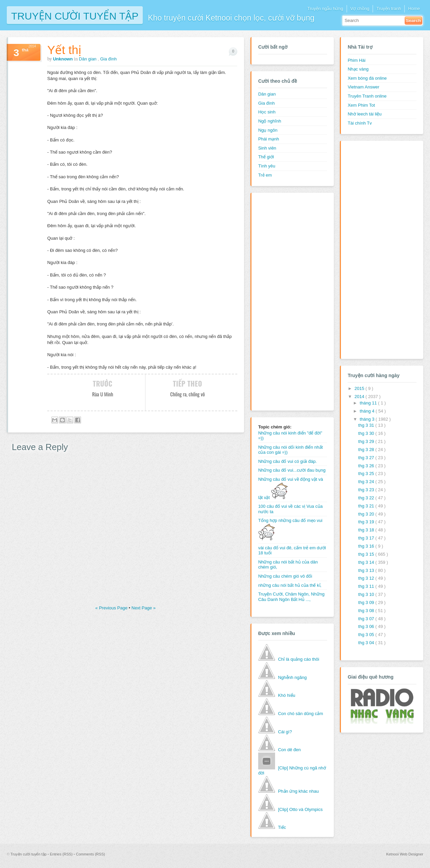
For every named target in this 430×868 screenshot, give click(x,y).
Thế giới (266, 157)
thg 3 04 (367, 643)
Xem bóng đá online (367, 78)
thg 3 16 (367, 546)
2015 (360, 388)
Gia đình (109, 59)
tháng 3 (368, 419)
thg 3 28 (367, 450)
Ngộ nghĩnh (270, 121)
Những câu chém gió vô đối (285, 576)
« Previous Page (112, 608)
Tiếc (282, 827)
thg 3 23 (367, 490)
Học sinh (267, 112)
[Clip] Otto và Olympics (300, 809)
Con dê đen (289, 750)
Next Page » (144, 608)
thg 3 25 (367, 474)
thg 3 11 (367, 586)
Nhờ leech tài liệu (365, 114)
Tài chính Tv (360, 123)
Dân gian (88, 59)
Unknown (63, 59)
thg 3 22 (367, 498)
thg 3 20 (367, 514)
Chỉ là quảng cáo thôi (299, 659)
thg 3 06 (367, 626)
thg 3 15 (367, 554)
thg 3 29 (367, 441)
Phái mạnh (269, 139)
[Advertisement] (285, 301)
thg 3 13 (367, 570)
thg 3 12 (367, 578)
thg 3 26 (367, 466)
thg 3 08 (367, 611)
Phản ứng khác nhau (299, 791)
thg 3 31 (367, 425)
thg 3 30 (367, 433)
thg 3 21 (367, 506)
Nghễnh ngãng (292, 677)
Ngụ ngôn (268, 130)
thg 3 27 (367, 458)
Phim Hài (357, 60)
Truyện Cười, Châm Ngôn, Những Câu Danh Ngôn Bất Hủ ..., (291, 597)
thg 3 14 (367, 562)
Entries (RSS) (62, 854)
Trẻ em (265, 175)
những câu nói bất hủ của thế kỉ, (290, 585)
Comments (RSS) (90, 854)
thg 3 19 (367, 522)
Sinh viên (267, 148)
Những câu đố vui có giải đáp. (288, 461)
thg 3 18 (367, 530)
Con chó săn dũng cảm (301, 714)
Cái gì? (285, 732)
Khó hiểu (287, 695)
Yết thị (64, 50)
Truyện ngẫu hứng (325, 9)
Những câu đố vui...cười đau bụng (292, 470)
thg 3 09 (367, 602)
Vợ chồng (360, 9)
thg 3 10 (367, 594)
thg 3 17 (367, 538)
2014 (360, 397)
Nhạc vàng (358, 69)
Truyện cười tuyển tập (75, 15)
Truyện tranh (389, 9)
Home (414, 9)
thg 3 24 (367, 482)
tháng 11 (369, 403)
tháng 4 (368, 411)
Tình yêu (267, 166)
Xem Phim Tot (361, 105)
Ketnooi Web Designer (405, 854)
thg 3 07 (367, 619)
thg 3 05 (367, 635)
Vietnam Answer (364, 87)
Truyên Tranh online (367, 96)
